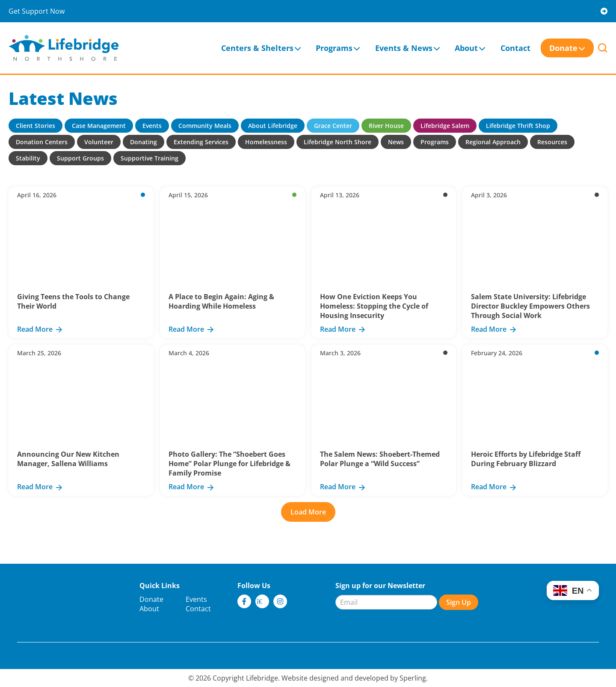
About (466, 48)
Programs (334, 48)
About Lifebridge (273, 126)
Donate (563, 48)
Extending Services (201, 142)
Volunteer (99, 142)
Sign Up (459, 602)
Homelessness (266, 142)
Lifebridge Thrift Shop (518, 126)
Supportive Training (150, 158)
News (396, 142)
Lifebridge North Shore (338, 142)
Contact (515, 48)
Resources (552, 142)
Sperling (413, 678)
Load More (308, 512)
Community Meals (205, 126)
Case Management (99, 126)
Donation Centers (42, 142)
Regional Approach (493, 142)
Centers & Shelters (257, 48)
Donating (144, 142)
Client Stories (36, 126)
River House (386, 126)
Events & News (404, 48)
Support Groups (80, 158)
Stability (28, 158)
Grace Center (333, 126)
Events (152, 126)
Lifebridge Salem (445, 126)
